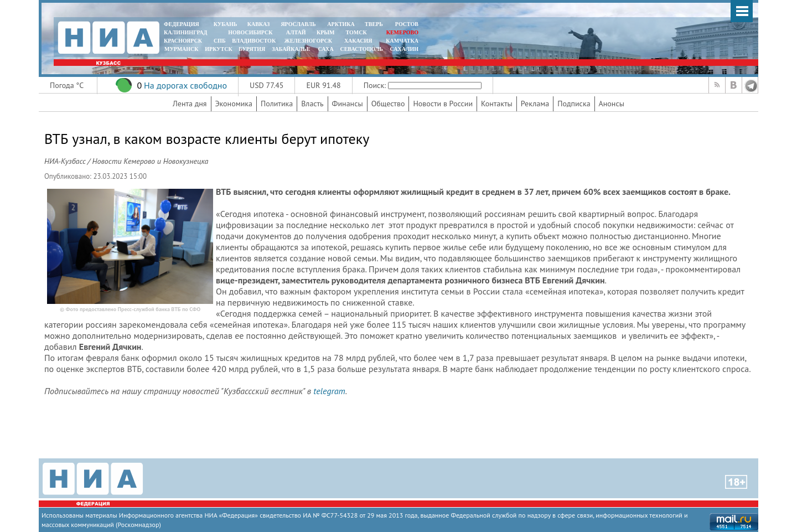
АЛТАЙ (296, 32)
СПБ (220, 41)
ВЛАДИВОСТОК (254, 41)
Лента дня (190, 104)
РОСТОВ (407, 24)
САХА (325, 49)
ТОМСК (358, 32)
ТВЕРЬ (374, 24)
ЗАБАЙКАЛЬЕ (292, 49)
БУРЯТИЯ (252, 49)
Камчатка (402, 41)
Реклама (535, 104)
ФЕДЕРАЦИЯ (182, 24)
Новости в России (443, 104)
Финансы (348, 104)
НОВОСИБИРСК (250, 32)
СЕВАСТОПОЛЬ (361, 49)
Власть (312, 104)
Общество (388, 104)
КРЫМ (326, 32)
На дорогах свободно (185, 85)
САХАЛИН (404, 49)
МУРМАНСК (182, 49)
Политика (277, 104)
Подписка (574, 104)
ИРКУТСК (218, 49)
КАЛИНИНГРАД (185, 32)
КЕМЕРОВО (402, 32)
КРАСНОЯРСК (183, 41)
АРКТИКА (341, 24)
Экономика (234, 104)
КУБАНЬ (225, 24)
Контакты (497, 104)
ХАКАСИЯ (357, 41)
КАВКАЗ (259, 24)
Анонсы (612, 104)
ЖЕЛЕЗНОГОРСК (308, 41)
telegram (329, 391)
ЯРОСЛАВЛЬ (298, 24)
